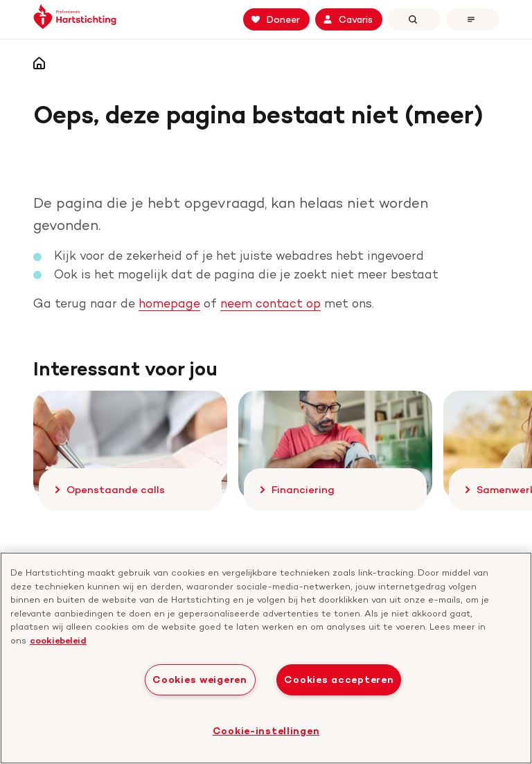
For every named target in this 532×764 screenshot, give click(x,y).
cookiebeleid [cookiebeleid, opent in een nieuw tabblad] (58, 640)
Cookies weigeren (200, 679)
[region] (266, 658)
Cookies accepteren (339, 679)
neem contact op (271, 303)
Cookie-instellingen (266, 731)
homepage (169, 303)
